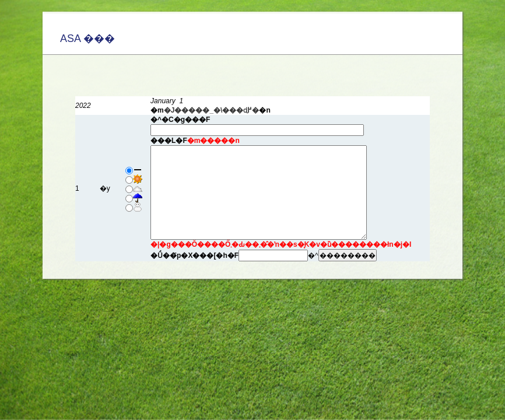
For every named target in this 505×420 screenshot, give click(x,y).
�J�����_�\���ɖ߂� (212, 110)
